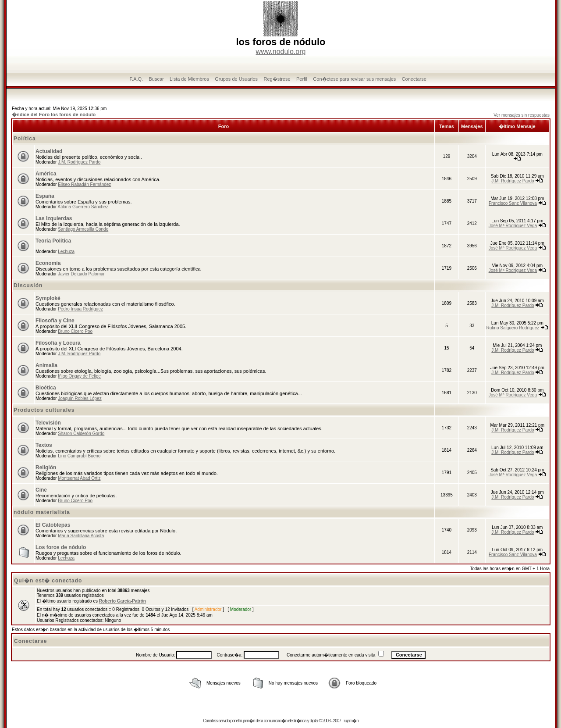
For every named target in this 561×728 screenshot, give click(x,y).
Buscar (156, 79)
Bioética (46, 388)
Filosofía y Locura (58, 343)
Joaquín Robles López (80, 398)
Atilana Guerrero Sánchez (83, 207)
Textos (44, 445)
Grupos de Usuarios (236, 79)
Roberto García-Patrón (122, 601)
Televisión (48, 423)
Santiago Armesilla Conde (83, 229)
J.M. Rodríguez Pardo (79, 162)
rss (215, 721)
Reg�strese (277, 79)
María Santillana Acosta (81, 536)
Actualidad (49, 151)
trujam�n (247, 721)
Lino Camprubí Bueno (79, 456)
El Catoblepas (53, 525)
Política (25, 139)
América (46, 174)
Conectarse (414, 79)
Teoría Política (53, 241)
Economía (48, 263)
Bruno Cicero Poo (75, 331)
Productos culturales (44, 410)
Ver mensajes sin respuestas (522, 115)
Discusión (28, 285)
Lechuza (66, 252)
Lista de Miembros (189, 79)
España (45, 196)
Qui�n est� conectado (48, 581)
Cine (41, 490)
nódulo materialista (42, 512)
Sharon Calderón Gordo (81, 434)
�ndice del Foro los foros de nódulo (54, 114)
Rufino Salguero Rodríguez (513, 328)
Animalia (46, 365)
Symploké (48, 298)
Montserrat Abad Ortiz (79, 478)
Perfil (302, 79)
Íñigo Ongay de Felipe (79, 376)
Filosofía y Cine (55, 321)
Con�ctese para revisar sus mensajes (354, 79)
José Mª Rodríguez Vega (513, 226)
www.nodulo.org (281, 52)
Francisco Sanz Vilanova (513, 203)
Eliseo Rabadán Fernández (84, 184)
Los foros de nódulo (61, 547)
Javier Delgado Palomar (81, 274)
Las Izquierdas (54, 218)
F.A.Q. (137, 79)
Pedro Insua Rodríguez (80, 309)
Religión (46, 467)
